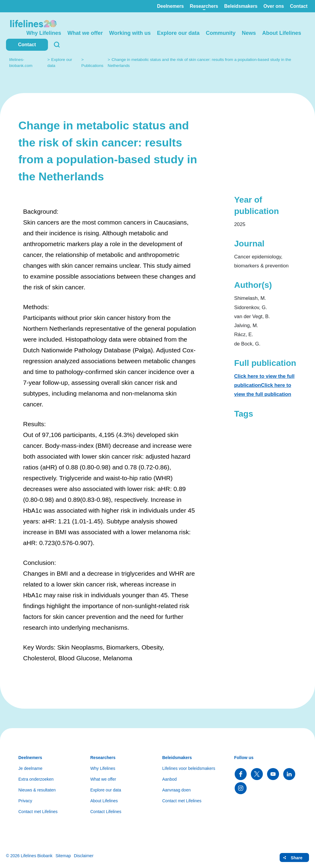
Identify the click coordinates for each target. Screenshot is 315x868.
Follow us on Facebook (241, 774)
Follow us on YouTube (273, 774)
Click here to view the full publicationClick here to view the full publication (264, 385)
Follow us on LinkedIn (289, 774)
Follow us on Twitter (257, 774)
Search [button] (57, 45)
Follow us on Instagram (241, 788)
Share (297, 858)
